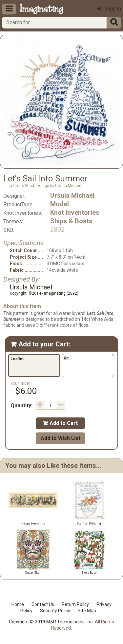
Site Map (87, 611)
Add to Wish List (61, 438)
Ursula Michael (72, 195)
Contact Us (43, 604)
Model (60, 204)
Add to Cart (60, 423)
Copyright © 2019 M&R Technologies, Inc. (51, 622)
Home (18, 604)
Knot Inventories (75, 212)
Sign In (109, 9)
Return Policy (75, 604)
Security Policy (55, 611)
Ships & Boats (71, 221)
